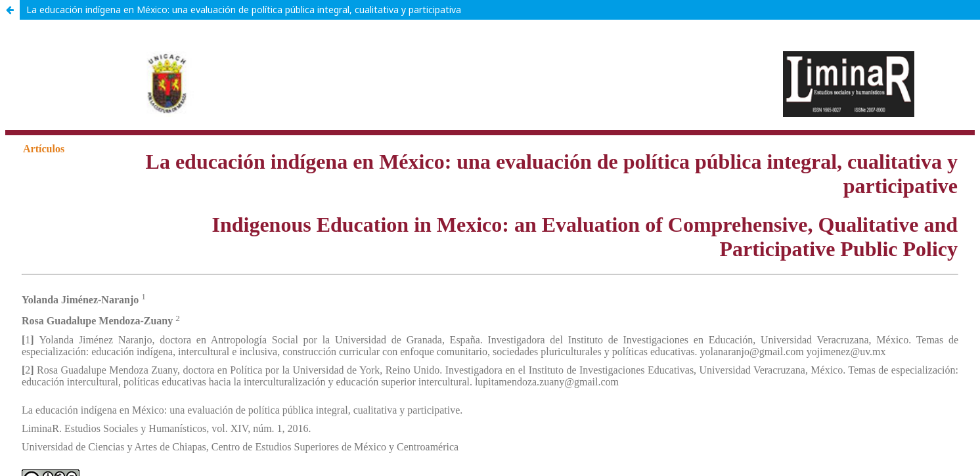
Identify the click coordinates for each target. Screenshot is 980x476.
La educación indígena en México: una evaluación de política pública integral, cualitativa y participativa (244, 10)
